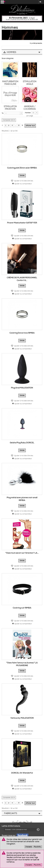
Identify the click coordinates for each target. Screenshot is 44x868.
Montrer (28, 113)
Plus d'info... (38, 847)
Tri (3, 113)
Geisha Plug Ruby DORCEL (22, 443)
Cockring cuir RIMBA (22, 608)
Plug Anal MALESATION (22, 388)
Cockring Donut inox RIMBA (22, 333)
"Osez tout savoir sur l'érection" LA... (22, 553)
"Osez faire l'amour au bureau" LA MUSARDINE (22, 664)
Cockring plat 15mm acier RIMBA (22, 168)
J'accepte (29, 847)
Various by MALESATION (22, 718)
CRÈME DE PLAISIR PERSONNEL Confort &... (22, 279)
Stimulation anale (30, 83)
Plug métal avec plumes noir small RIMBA (22, 499)
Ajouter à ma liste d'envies (23, 181)
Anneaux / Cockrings (30, 108)
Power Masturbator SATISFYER (22, 223)
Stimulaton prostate (10, 108)
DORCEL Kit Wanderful (22, 773)
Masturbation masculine (10, 83)
